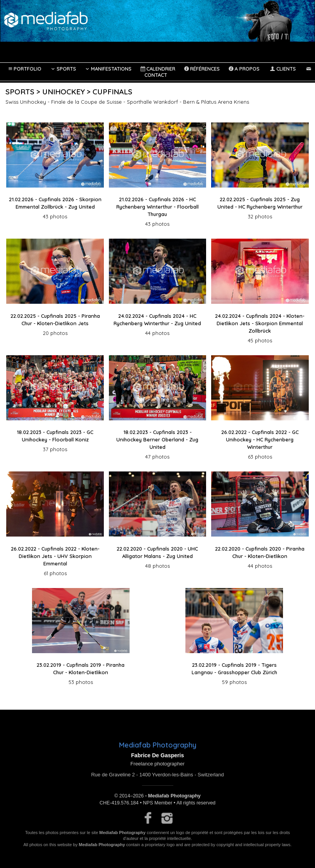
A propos (244, 69)
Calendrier (157, 69)
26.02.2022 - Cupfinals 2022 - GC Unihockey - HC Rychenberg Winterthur (260, 439)
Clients (282, 69)
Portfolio (24, 69)
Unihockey (63, 92)
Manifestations (108, 69)
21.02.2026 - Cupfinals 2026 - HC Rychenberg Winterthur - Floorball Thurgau (157, 207)
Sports (62, 69)
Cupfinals (112, 92)
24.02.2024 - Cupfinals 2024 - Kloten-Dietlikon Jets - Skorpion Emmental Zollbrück (260, 323)
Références (201, 69)
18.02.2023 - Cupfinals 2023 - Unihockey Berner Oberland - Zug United (157, 439)
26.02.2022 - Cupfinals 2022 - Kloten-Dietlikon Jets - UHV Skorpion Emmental (55, 556)
